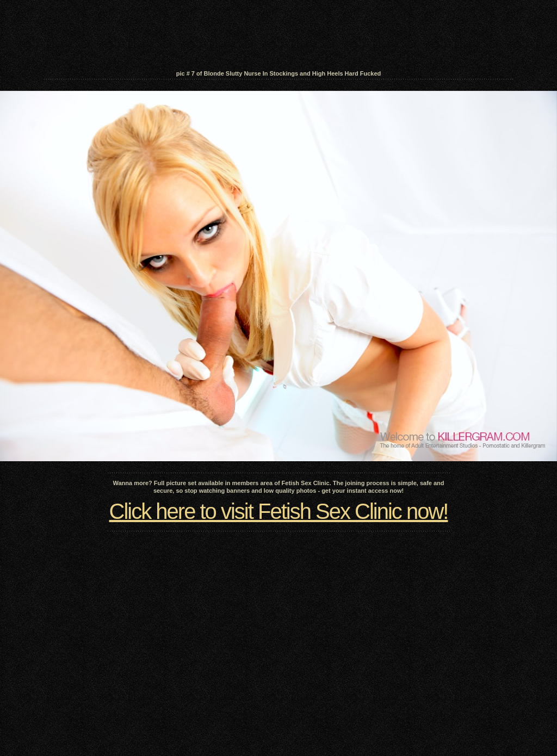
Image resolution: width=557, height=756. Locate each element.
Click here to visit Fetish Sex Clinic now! (279, 511)
